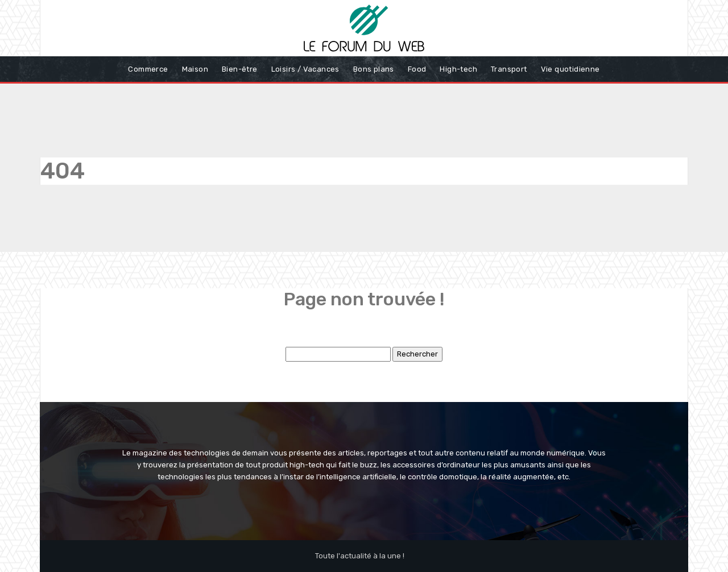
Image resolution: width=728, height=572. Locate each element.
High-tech (458, 69)
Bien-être (240, 69)
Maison (195, 69)
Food (417, 69)
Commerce (148, 69)
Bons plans (374, 69)
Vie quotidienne (570, 69)
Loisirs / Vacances (305, 69)
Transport (509, 69)
